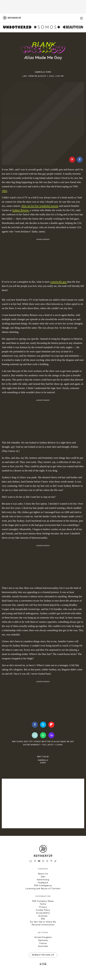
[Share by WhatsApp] (43, 735)
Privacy (43, 907)
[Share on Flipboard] (51, 725)
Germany (43, 940)
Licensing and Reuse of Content (43, 889)
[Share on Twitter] (43, 725)
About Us (43, 874)
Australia (43, 946)
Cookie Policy (43, 910)
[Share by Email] (35, 735)
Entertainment (32, 745)
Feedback (43, 883)
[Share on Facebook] (80, 160)
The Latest (48, 745)
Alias (24, 206)
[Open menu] (82, 17)
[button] (73, 160)
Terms (43, 904)
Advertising (43, 880)
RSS (43, 919)
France (43, 943)
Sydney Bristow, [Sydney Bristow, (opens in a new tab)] (21, 210)
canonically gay (59, 282)
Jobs (43, 877)
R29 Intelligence (43, 886)
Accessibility (43, 913)
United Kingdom (43, 937)
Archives (43, 916)
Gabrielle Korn (43, 72)
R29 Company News (43, 901)
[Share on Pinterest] (72, 160)
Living (59, 745)
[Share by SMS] (51, 735)
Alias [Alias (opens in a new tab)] (4, 191)
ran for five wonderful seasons (42, 206)
